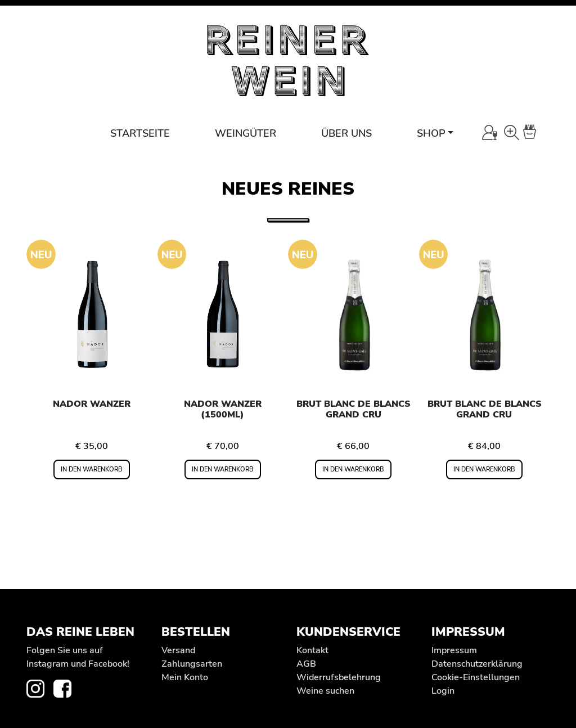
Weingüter (246, 133)
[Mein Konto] (490, 132)
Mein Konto (185, 677)
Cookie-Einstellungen (476, 677)
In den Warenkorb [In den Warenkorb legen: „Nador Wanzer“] (92, 469)
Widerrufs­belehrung (339, 677)
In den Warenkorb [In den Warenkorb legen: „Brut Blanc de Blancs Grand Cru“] (353, 469)
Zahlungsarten (192, 664)
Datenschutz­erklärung (477, 664)
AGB (306, 664)
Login (443, 691)
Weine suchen (325, 691)
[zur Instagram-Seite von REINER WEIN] (40, 688)
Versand (178, 650)
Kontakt (312, 650)
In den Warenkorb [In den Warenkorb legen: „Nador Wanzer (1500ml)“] (223, 469)
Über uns (346, 133)
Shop (431, 133)
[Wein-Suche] (512, 132)
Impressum (454, 650)
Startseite (140, 133)
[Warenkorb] (536, 132)
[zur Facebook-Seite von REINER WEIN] (67, 688)
